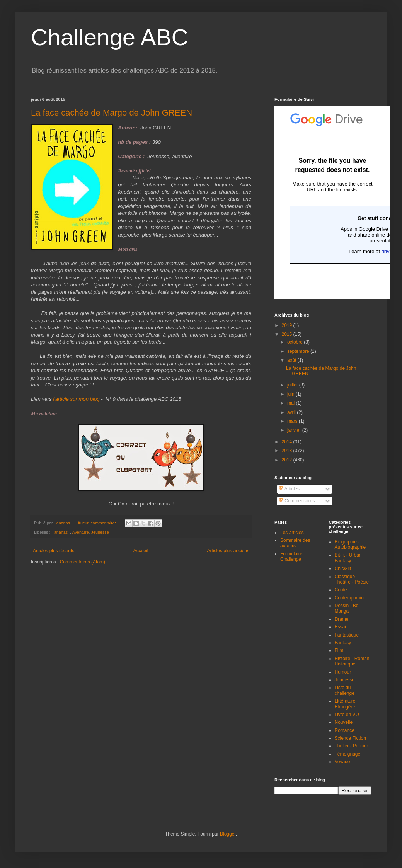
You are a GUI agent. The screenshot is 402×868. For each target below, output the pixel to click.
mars (293, 421)
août (292, 360)
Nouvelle (344, 722)
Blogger (228, 834)
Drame (342, 619)
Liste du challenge (345, 690)
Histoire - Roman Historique (352, 661)
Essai (340, 627)
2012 (288, 460)
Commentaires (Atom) (83, 562)
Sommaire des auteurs (295, 543)
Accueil (141, 551)
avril (292, 412)
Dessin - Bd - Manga (348, 608)
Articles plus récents (54, 551)
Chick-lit (343, 568)
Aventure (80, 532)
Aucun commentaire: (97, 523)
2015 (288, 334)
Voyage (342, 762)
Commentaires (297, 501)
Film (339, 650)
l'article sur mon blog (76, 399)
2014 (288, 442)
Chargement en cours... (332, 203)
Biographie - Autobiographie (350, 545)
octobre (296, 342)
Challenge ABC (110, 37)
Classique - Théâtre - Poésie (352, 579)
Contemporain (349, 598)
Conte (341, 590)
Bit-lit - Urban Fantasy (348, 558)
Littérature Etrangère (345, 704)
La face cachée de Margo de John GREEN (112, 113)
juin (291, 394)
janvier (295, 430)
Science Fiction (350, 738)
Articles (289, 489)
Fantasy (343, 643)
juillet (293, 385)
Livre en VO (347, 715)
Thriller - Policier (352, 746)
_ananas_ (61, 532)
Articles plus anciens (228, 551)
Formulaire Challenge (291, 557)
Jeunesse (100, 532)
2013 (288, 451)
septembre (299, 351)
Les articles (292, 533)
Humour (343, 672)
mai (292, 403)
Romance (345, 730)
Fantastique (347, 635)
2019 (288, 325)
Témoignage (348, 754)
